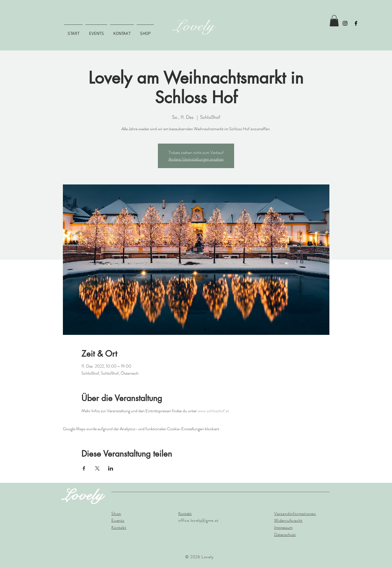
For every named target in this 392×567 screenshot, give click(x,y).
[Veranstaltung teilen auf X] (97, 468)
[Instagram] (345, 23)
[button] (334, 21)
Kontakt (185, 513)
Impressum (283, 527)
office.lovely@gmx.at (198, 520)
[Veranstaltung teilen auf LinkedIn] (111, 468)
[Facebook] (356, 23)
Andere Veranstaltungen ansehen (196, 159)
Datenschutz (285, 534)
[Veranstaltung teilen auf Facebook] (84, 468)
